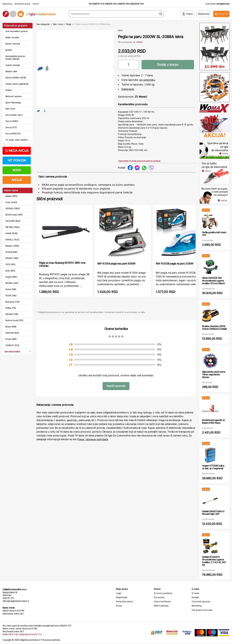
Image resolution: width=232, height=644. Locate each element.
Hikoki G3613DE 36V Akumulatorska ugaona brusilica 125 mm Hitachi (213, 281)
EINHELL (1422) (12, 240)
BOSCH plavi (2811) (14, 215)
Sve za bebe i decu (14, 115)
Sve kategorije (43, 24)
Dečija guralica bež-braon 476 (214, 234)
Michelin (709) (12, 314)
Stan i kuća (10, 109)
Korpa (119, 606)
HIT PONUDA (17, 160)
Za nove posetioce (163, 593)
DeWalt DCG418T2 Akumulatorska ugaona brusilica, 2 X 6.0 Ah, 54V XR (214, 561)
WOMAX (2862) (13, 208)
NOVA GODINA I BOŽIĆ (16, 78)
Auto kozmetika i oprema (16, 31)
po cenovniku (147, 80)
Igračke (9, 50)
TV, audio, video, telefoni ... (18, 140)
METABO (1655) (13, 227)
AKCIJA (17, 180)
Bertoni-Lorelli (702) (14, 320)
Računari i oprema (13, 96)
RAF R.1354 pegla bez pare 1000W (116, 264)
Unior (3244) (11, 202)
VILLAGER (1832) (13, 221)
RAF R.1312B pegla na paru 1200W (174, 264)
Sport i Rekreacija (13, 103)
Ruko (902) (10, 271)
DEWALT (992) (12, 258)
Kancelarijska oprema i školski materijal (15, 58)
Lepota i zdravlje (13, 65)
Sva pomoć (159, 597)
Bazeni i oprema (13, 44)
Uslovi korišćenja (162, 601)
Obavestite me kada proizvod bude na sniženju (139, 161)
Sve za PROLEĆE (13, 134)
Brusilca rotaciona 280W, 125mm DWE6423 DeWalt (214, 328)
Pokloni (9, 90)
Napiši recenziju (116, 386)
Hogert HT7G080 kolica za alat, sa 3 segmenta (213, 467)
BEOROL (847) (12, 283)
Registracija (122, 597)
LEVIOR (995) (11, 252)
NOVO (17, 170)
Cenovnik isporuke (201, 601)
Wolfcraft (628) (12, 333)
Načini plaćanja (161, 606)
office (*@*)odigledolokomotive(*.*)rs (25, 634)
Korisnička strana (22, 4)
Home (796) (11, 289)
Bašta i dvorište (12, 37)
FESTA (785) (11, 296)
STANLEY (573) (12, 345)
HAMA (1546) (11, 233)
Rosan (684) (11, 327)
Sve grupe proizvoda (202, 610)
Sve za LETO (11, 127)
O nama (195, 593)
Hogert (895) (11, 277)
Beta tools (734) (13, 302)
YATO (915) (10, 264)
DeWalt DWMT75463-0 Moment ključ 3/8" (213, 513)
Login (119, 593)
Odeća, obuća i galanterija (17, 84)
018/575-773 (98, 4)
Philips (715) (11, 308)
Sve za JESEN (12, 121)
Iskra (120, 30)
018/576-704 (111, 4)
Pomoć (36, 4)
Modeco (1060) (12, 246)
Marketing (7, 4)
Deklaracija (128, 89)
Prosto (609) (11, 339)
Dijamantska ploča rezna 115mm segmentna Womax (214, 374)
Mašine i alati (11, 71)
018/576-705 (123, 4)
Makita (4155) (11, 196)
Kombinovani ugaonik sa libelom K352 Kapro (213, 421)
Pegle (69, 24)
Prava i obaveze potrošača (93, 439)
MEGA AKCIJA (17, 151)
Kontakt (195, 597)
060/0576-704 (137, 4)
